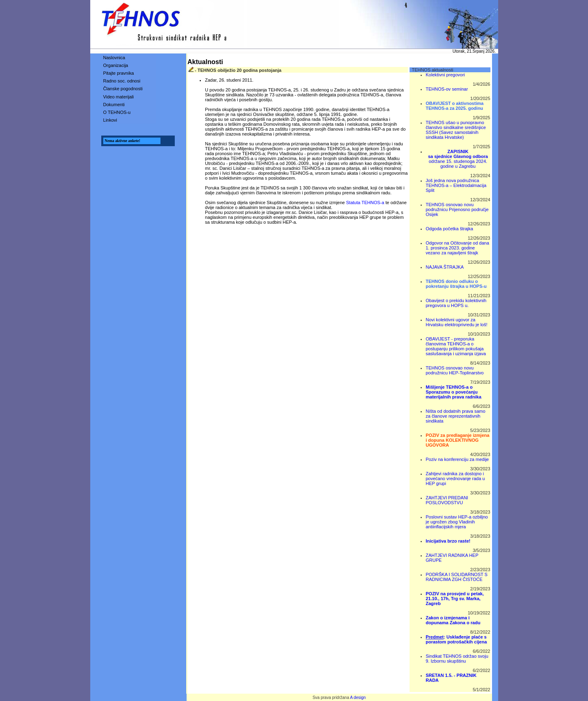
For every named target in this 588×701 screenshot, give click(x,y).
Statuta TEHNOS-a (365, 203)
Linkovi (110, 120)
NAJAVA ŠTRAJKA (445, 267)
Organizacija (116, 65)
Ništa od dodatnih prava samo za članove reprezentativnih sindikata (456, 416)
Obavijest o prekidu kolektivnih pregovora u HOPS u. (456, 303)
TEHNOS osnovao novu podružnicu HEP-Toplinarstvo (455, 370)
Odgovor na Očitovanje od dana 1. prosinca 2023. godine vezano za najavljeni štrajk (458, 248)
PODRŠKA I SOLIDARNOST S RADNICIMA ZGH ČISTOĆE (457, 577)
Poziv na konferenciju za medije (458, 459)
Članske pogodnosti (123, 89)
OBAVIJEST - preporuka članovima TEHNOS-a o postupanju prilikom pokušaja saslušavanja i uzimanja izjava (456, 346)
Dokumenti (114, 105)
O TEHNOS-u (117, 112)
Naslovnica (114, 58)
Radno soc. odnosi (122, 81)
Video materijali (119, 97)
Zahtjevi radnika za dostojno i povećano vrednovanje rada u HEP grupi (455, 478)
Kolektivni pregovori (445, 75)
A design (358, 698)
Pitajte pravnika (119, 73)
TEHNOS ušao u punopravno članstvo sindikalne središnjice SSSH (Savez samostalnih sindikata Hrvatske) (456, 130)
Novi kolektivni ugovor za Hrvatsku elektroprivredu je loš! (457, 322)
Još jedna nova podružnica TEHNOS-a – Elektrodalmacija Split (456, 185)
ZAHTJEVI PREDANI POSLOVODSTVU (447, 500)
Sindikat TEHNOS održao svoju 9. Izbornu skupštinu (457, 659)
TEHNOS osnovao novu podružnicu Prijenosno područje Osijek (457, 209)
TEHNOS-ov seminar (447, 89)
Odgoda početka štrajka (450, 229)
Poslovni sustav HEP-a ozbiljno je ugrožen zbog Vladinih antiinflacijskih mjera (457, 522)
